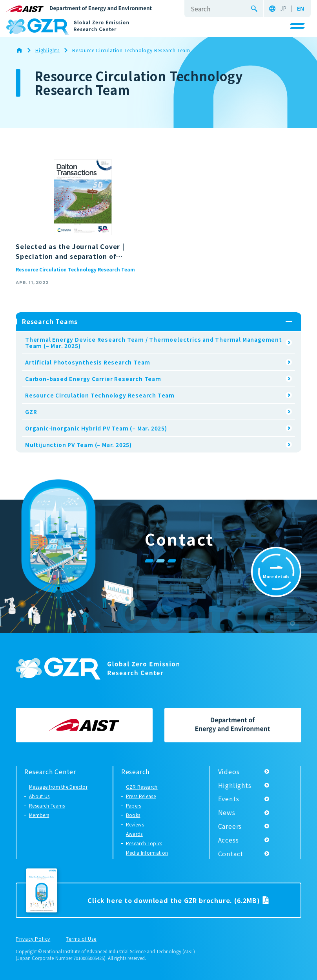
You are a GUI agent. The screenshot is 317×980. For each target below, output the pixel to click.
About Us (39, 796)
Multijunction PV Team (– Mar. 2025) (78, 445)
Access (229, 840)
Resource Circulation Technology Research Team (75, 269)
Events (229, 799)
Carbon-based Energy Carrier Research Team (93, 379)
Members (39, 815)
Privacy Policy (33, 939)
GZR (31, 412)
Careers (230, 826)
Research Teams (47, 805)
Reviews (135, 824)
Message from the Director (58, 787)
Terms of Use (81, 939)
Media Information (147, 853)
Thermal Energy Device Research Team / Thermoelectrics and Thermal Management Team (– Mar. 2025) (154, 343)
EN (301, 9)
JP (283, 9)
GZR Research (142, 787)
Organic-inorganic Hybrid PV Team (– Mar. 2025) (96, 428)
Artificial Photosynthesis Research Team (88, 362)
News (227, 812)
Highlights (235, 785)
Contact (231, 854)
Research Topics (144, 843)
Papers (134, 805)
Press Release (141, 796)
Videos (229, 771)
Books (133, 815)
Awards (134, 834)
